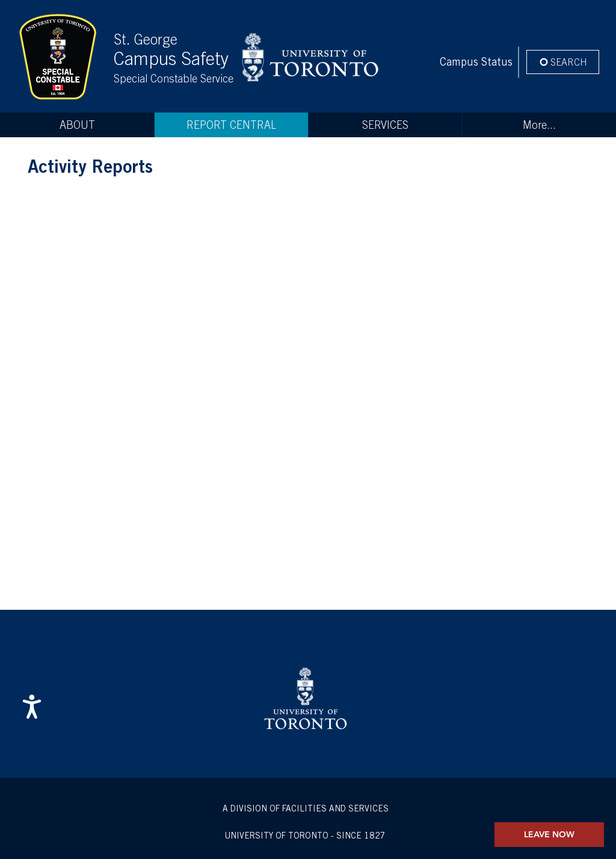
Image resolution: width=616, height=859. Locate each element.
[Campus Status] (476, 62)
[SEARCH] (563, 62)
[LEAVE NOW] (549, 835)
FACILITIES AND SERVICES (335, 808)
